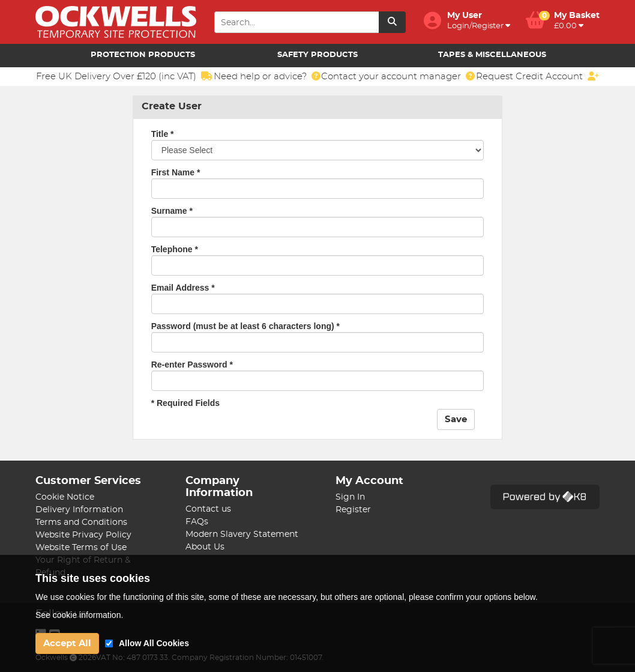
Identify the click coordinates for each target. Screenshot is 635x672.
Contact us (208, 509)
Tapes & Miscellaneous (492, 55)
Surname (172, 211)
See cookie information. (79, 615)
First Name (176, 172)
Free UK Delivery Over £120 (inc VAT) (124, 76)
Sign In (350, 497)
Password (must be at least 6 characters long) (245, 326)
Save (456, 419)
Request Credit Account (537, 76)
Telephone (175, 249)
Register (353, 510)
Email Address (183, 288)
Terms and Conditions (81, 522)
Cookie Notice (65, 497)
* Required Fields (185, 403)
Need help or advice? (267, 76)
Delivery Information (79, 510)
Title (163, 134)
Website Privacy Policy (83, 535)
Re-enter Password (192, 365)
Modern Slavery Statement (242, 534)
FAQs (197, 522)
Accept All (67, 643)
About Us (205, 547)
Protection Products (143, 55)
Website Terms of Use (81, 548)
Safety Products (317, 55)
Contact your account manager (398, 76)
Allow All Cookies (154, 643)
